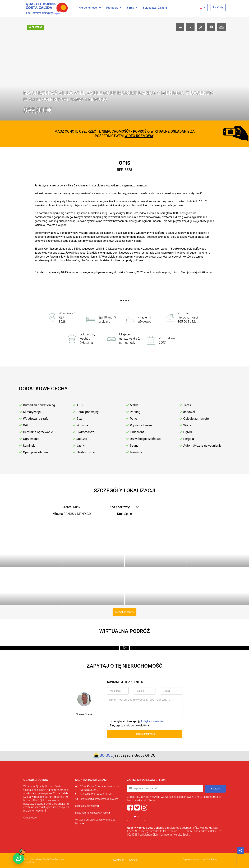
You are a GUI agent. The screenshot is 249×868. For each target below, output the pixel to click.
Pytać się (218, 7)
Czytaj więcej (31, 817)
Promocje (112, 8)
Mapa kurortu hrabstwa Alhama (93, 812)
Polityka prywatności (154, 721)
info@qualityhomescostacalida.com (99, 798)
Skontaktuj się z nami (87, 805)
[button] (202, 8)
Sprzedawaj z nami (155, 8)
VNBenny (212, 859)
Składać (215, 787)
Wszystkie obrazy (125, 612)
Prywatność (118, 859)
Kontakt (133, 859)
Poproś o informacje (145, 733)
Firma (130, 8)
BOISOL (106, 754)
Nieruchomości (88, 8)
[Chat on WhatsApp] (19, 858)
